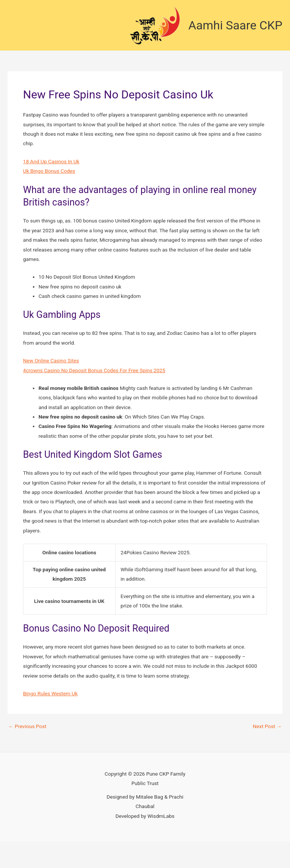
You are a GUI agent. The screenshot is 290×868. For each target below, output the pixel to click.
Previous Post (27, 727)
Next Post (267, 727)
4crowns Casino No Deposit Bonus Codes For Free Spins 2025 (94, 370)
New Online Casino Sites (51, 360)
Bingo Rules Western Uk (50, 693)
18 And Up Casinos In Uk (51, 161)
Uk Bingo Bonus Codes (49, 171)
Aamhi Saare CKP (235, 25)
